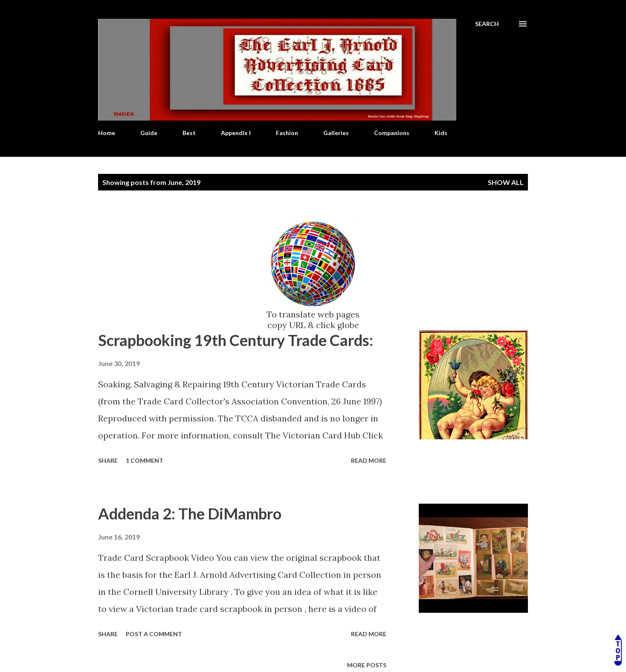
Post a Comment (154, 634)
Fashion (287, 133)
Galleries (336, 133)
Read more (369, 460)
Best (189, 133)
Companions (392, 133)
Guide (149, 133)
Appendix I (236, 133)
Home (107, 133)
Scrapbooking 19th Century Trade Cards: (236, 340)
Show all (506, 182)
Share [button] (108, 460)
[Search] (487, 24)
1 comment (145, 460)
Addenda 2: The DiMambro (190, 513)
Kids (441, 133)
